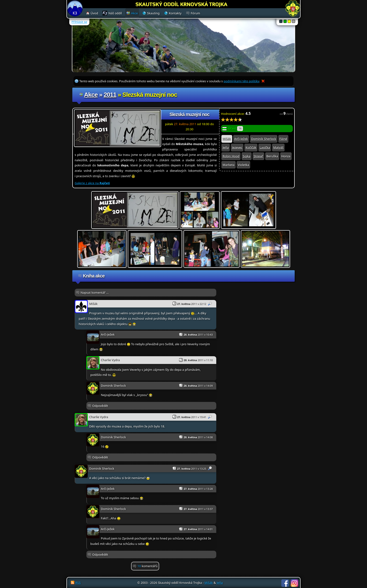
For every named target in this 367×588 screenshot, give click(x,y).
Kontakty (175, 13)
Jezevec (237, 147)
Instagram (294, 583)
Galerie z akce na (92, 183)
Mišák (227, 139)
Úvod (94, 13)
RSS (78, 583)
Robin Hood (231, 156)
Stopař (258, 156)
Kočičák (251, 147)
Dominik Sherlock (264, 139)
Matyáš (278, 147)
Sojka (247, 156)
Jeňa (226, 147)
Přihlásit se (79, 22)
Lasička (265, 147)
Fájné (283, 139)
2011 (110, 95)
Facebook (285, 583)
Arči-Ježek (241, 139)
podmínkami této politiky (241, 81)
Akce (91, 95)
